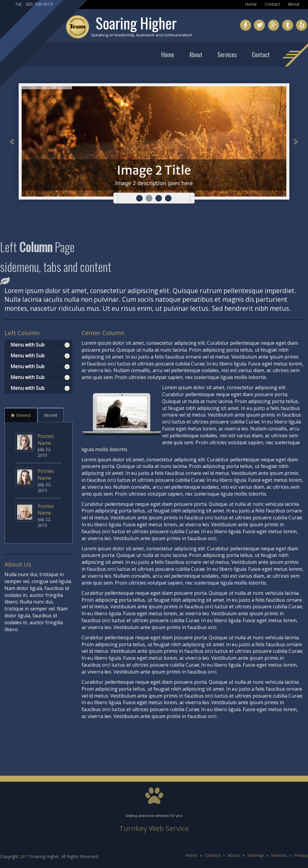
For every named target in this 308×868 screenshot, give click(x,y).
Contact (272, 4)
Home (251, 4)
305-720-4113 (39, 4)
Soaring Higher (136, 23)
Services (227, 54)
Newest (21, 415)
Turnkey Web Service (154, 828)
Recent (51, 415)
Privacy (301, 855)
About (294, 4)
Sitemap (256, 855)
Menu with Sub (28, 345)
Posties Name (46, 440)
